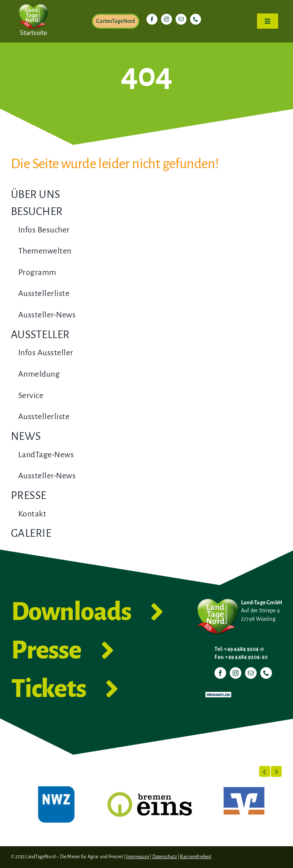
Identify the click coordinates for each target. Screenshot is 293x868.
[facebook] (152, 19)
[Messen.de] (218, 689)
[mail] (181, 19)
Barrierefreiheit (195, 857)
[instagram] (166, 19)
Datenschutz (165, 857)
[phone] (196, 19)
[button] (265, 771)
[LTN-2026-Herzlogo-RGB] (33, 3)
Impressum (138, 857)
